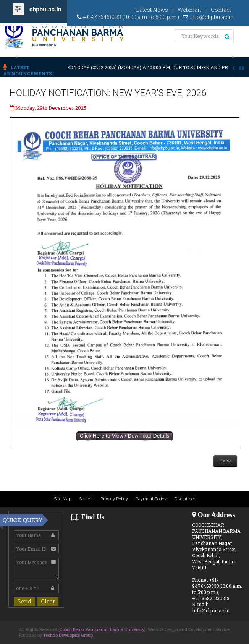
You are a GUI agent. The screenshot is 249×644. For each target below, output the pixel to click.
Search (86, 499)
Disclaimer (185, 499)
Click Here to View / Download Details (125, 436)
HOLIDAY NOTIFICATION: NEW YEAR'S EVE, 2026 (108, 93)
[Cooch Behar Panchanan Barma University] (102, 629)
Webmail (189, 10)
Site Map (63, 499)
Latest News (152, 10)
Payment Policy (151, 499)
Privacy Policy (114, 499)
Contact (221, 10)
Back (225, 461)
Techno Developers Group (68, 635)
